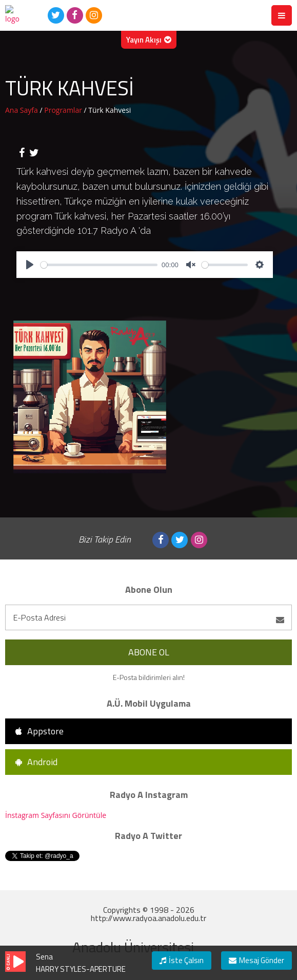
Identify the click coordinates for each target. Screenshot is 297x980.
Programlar (64, 110)
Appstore (39, 731)
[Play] (30, 265)
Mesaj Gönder (256, 960)
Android (36, 762)
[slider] (99, 265)
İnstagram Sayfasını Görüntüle (56, 815)
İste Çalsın (182, 960)
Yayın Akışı (149, 40)
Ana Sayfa (22, 110)
